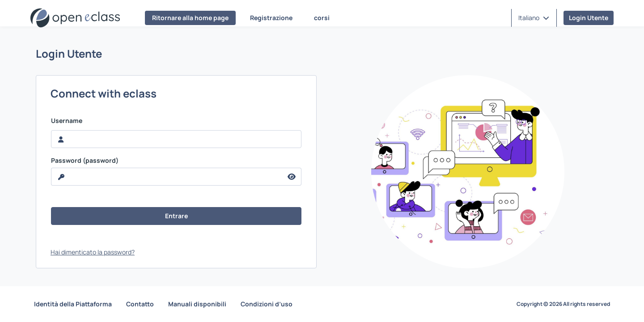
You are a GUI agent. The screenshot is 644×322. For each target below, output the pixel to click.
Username (67, 121)
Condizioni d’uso (267, 304)
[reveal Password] (167, 177)
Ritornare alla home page (190, 18)
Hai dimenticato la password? (93, 252)
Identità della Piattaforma (73, 304)
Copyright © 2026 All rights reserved (563, 304)
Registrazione (271, 18)
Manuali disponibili (197, 304)
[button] (534, 18)
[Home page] (75, 18)
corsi (322, 18)
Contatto (140, 304)
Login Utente (589, 18)
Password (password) (85, 161)
